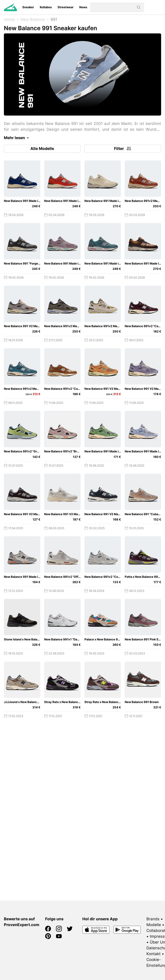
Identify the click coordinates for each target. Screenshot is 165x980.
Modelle (154, 925)
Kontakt (154, 954)
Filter (123, 149)
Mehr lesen (17, 138)
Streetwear (66, 7)
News (83, 7)
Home (9, 19)
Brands (153, 919)
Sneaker (28, 7)
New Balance (33, 19)
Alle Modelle (42, 149)
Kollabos (46, 7)
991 (54, 19)
